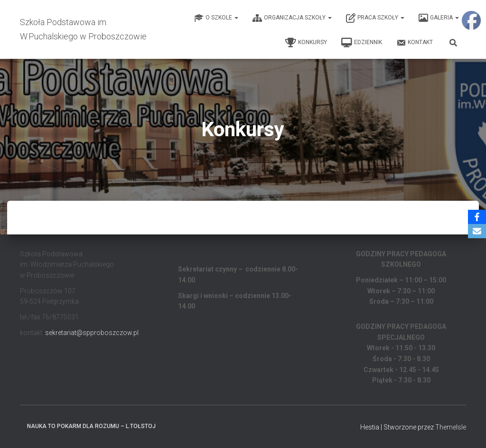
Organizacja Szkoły (292, 18)
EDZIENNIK (362, 43)
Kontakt (415, 43)
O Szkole (216, 18)
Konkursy (306, 43)
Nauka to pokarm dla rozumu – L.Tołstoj (91, 426)
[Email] (477, 231)
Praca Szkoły (375, 18)
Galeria (439, 18)
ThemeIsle (451, 427)
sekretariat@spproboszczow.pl (92, 333)
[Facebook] (477, 217)
